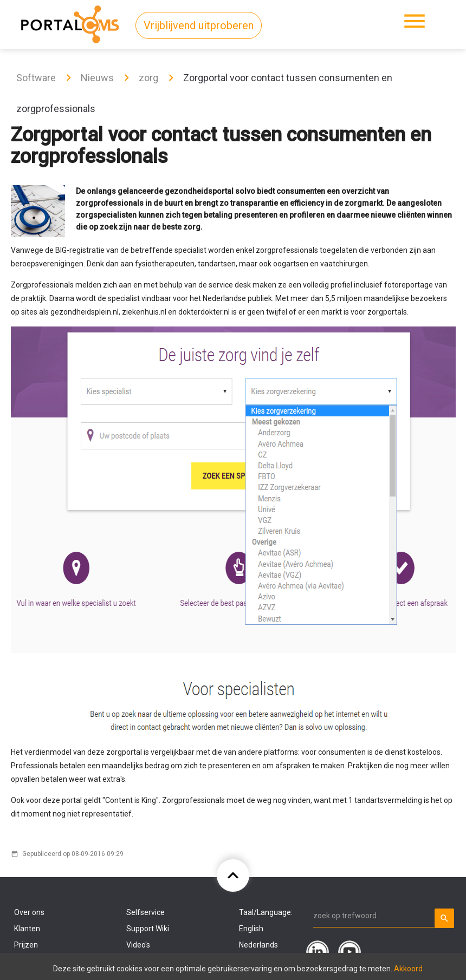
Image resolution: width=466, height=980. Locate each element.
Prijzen (26, 945)
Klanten (27, 929)
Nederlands (258, 945)
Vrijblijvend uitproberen (199, 25)
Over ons (29, 912)
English (251, 929)
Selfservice (145, 912)
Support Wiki (148, 929)
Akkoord (408, 969)
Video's (138, 945)
